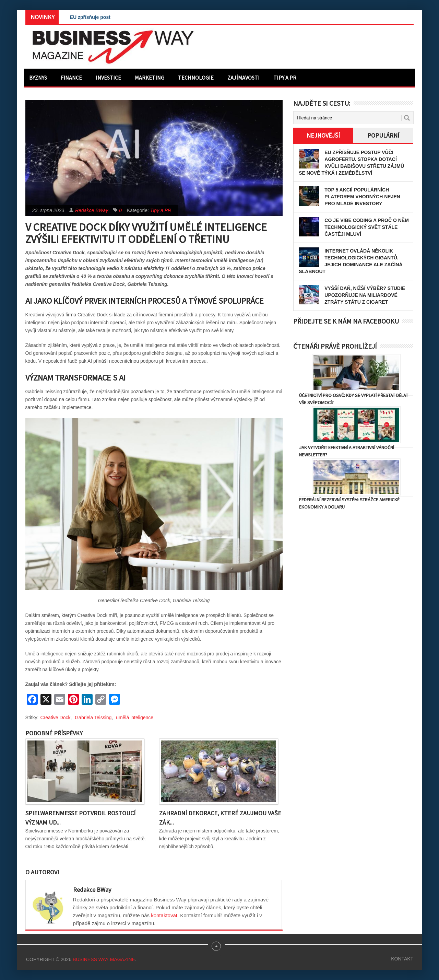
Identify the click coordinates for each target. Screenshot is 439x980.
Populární (383, 135)
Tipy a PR (285, 78)
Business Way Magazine (104, 959)
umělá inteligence (135, 717)
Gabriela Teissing (93, 717)
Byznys (38, 78)
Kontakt (402, 959)
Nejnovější (323, 135)
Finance (71, 78)
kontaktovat (164, 915)
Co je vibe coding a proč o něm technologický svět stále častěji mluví (367, 227)
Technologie (196, 78)
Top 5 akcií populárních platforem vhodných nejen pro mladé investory (362, 197)
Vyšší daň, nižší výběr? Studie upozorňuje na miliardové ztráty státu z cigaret (365, 295)
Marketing (150, 78)
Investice (108, 78)
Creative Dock (56, 717)
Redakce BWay (92, 210)
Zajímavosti (244, 78)
